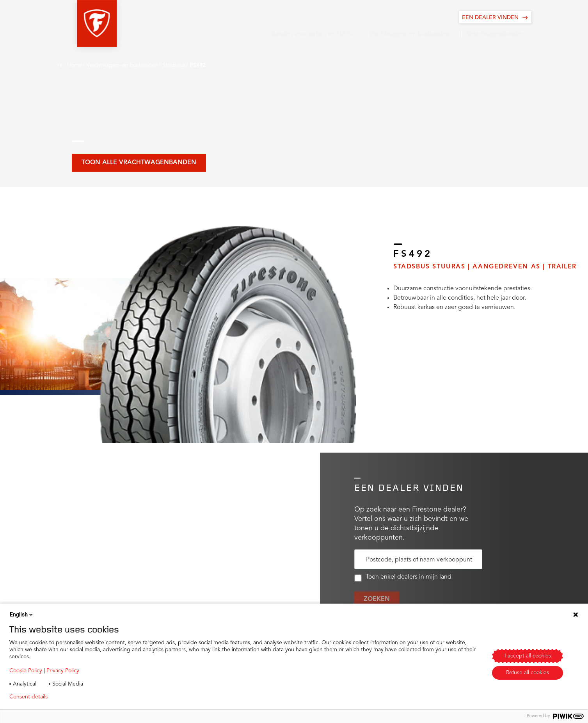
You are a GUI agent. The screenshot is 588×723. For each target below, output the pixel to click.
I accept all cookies (528, 656)
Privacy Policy (63, 671)
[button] (77, 23)
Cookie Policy (26, 671)
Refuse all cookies (528, 673)
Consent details (28, 697)
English (22, 615)
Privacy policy (77, 697)
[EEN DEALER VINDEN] (495, 17)
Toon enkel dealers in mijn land (403, 578)
